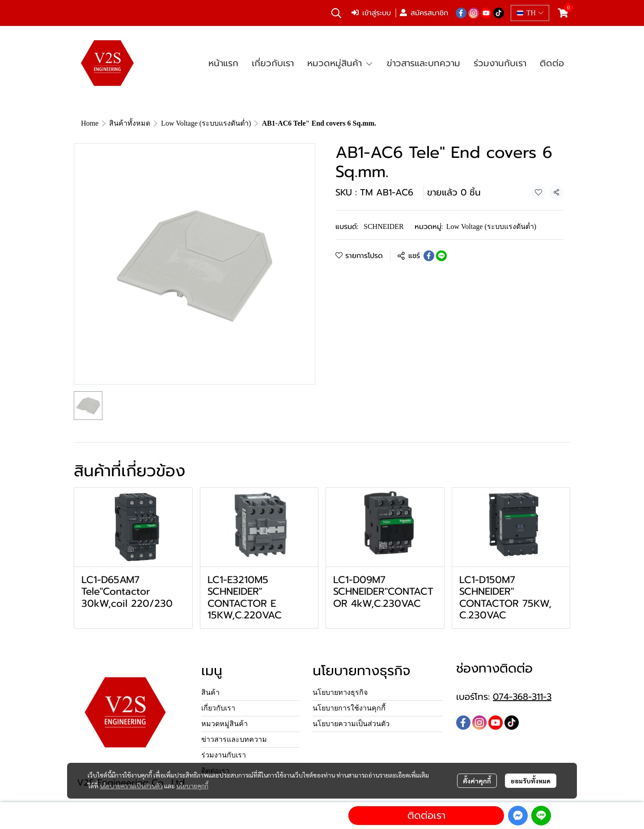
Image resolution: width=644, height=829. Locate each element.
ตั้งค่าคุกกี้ (477, 781)
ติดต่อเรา (426, 815)
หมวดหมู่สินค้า (225, 724)
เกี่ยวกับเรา (218, 708)
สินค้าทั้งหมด (130, 123)
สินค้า (210, 692)
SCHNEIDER (384, 226)
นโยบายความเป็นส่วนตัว (131, 786)
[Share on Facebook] (429, 256)
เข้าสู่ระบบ (371, 13)
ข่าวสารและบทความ (234, 739)
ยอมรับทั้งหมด (531, 781)
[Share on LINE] (441, 256)
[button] (336, 13)
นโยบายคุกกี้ (192, 786)
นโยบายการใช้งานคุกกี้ (349, 708)
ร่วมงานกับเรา (224, 755)
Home (90, 123)
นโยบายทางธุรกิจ (340, 692)
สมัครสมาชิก (424, 13)
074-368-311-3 (522, 697)
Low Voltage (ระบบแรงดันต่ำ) (206, 123)
